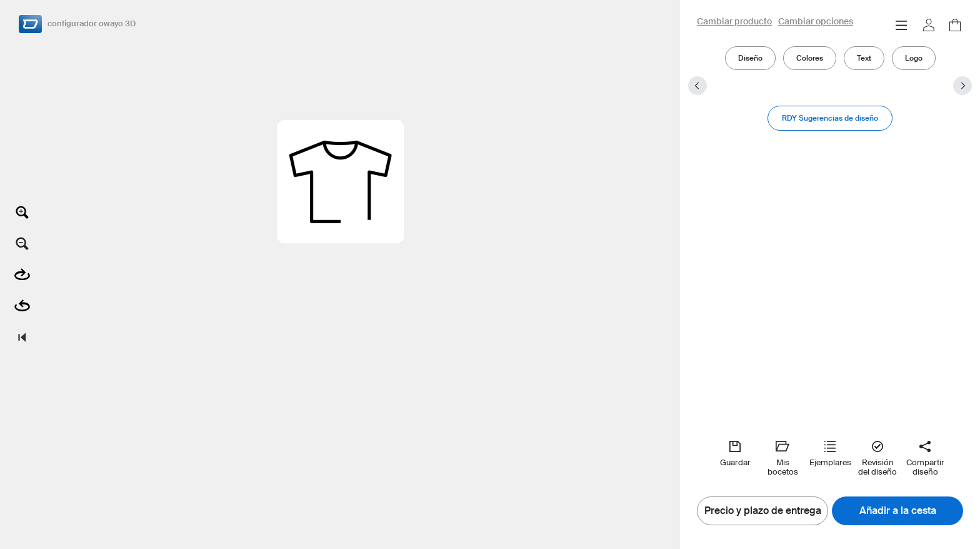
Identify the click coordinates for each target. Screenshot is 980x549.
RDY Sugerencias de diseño (830, 118)
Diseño (750, 58)
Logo (914, 58)
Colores (810, 58)
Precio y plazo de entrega (763, 511)
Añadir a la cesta (898, 511)
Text (864, 58)
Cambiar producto (734, 22)
